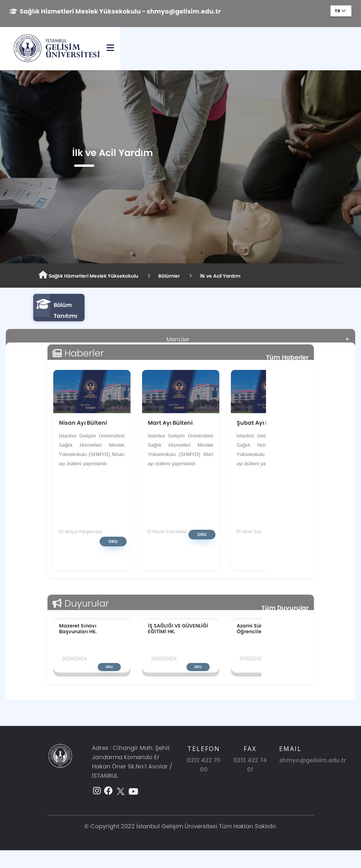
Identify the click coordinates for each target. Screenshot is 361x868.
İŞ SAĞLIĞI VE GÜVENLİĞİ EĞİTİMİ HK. (178, 629)
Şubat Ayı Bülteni (261, 423)
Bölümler (186, 276)
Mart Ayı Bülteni (170, 423)
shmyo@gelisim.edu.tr (313, 760)
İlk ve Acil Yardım (243, 276)
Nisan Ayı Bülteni (83, 423)
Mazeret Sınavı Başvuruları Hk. (78, 629)
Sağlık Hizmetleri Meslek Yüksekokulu (96, 275)
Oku (113, 541)
